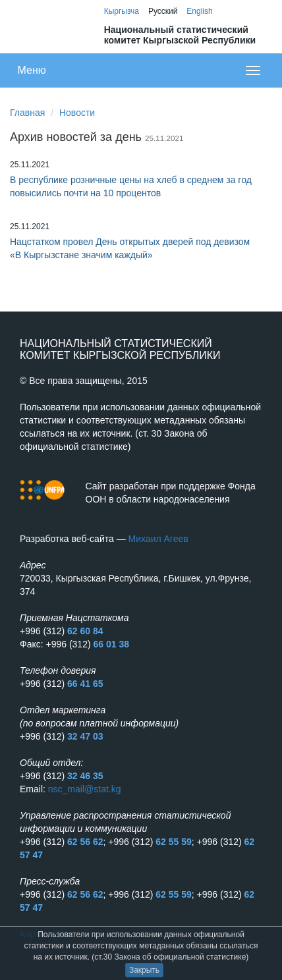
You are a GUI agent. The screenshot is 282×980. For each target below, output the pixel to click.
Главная (27, 113)
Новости (77, 113)
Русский (163, 11)
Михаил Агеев (158, 539)
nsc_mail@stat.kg (85, 789)
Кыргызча (122, 11)
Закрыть (144, 970)
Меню (32, 70)
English (199, 11)
